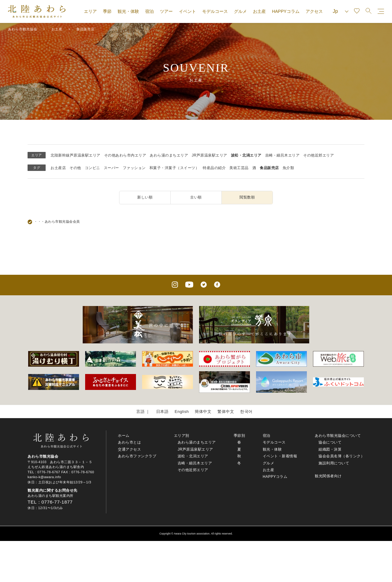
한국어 (246, 412)
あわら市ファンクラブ (137, 456)
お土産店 (58, 168)
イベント (187, 11)
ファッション (134, 168)
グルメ (240, 11)
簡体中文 (203, 412)
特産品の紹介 (214, 168)
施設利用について (334, 463)
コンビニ (92, 168)
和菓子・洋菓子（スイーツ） (174, 168)
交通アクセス (129, 449)
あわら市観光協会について (338, 436)
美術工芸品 (239, 168)
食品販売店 (269, 168)
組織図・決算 (330, 449)
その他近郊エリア (318, 155)
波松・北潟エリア (246, 155)
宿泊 (149, 11)
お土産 (259, 11)
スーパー (111, 168)
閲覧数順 (247, 197)
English (182, 412)
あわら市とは (129, 442)
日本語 (162, 412)
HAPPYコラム (286, 11)
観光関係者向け (328, 476)
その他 (75, 168)
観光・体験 (128, 11)
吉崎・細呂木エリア (283, 155)
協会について (330, 442)
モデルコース (215, 11)
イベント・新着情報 (280, 456)
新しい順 (145, 197)
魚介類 (288, 168)
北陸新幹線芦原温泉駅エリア (75, 155)
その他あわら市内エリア (125, 155)
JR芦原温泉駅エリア (209, 155)
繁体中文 (226, 412)
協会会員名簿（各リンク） (341, 456)
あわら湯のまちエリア (169, 155)
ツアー (166, 11)
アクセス (314, 11)
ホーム (124, 436)
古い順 (196, 197)
